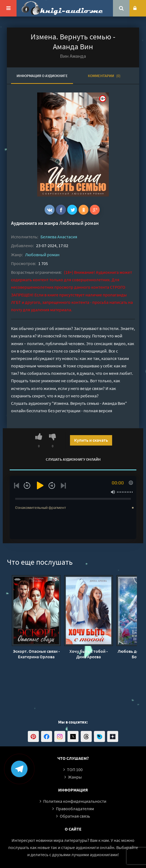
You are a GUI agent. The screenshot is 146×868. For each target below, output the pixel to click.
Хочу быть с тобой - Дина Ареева (89, 654)
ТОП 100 (75, 769)
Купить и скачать (91, 440)
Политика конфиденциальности (75, 801)
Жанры (75, 777)
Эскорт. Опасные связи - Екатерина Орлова (36, 654)
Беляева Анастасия (59, 237)
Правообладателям (75, 809)
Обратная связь (75, 816)
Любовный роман (79, 223)
